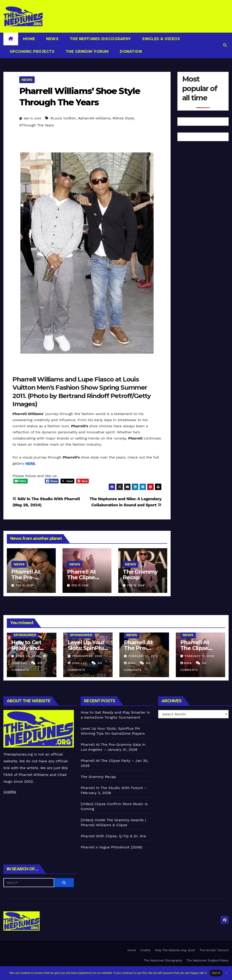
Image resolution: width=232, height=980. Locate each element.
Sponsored (25, 635)
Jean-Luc (78, 663)
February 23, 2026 (87, 656)
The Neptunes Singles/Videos (208, 960)
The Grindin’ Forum (87, 52)
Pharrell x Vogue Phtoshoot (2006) (111, 847)
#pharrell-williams (94, 118)
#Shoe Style (123, 118)
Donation (130, 52)
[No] (226, 973)
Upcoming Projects (31, 52)
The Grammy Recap (140, 574)
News (52, 39)
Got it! (216, 973)
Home (29, 39)
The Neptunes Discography (100, 39)
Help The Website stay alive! (175, 950)
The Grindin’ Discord (214, 950)
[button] (225, 45)
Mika (130, 663)
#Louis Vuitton (63, 118)
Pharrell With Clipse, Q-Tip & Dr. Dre (113, 836)
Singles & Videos (161, 39)
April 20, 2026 (28, 656)
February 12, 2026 (143, 656)
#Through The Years (37, 125)
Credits (10, 792)
